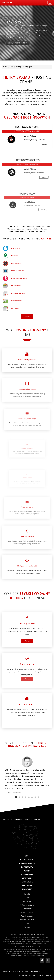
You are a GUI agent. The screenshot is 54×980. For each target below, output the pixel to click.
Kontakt (27, 897)
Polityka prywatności (27, 906)
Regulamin (27, 903)
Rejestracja (27, 884)
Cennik (27, 922)
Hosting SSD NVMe (27, 862)
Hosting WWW (27, 868)
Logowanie (27, 888)
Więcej (39, 142)
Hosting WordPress (27, 865)
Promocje (27, 926)
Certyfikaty (27, 878)
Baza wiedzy (27, 909)
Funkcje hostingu (27, 916)
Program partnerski (27, 919)
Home (27, 859)
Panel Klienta (27, 881)
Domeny (27, 871)
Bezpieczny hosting (27, 912)
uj (7, 3)
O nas (27, 900)
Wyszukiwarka (27, 875)
